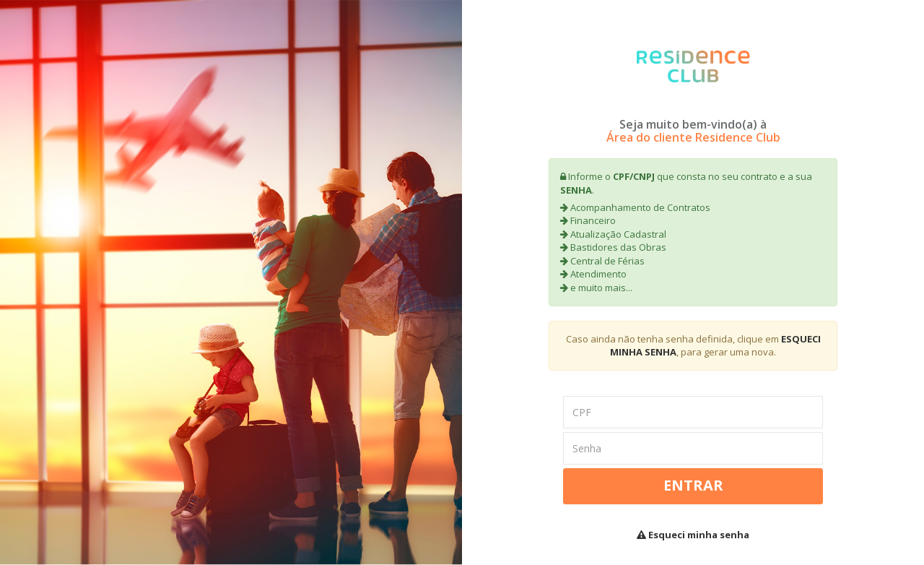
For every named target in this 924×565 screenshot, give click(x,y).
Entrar (693, 485)
